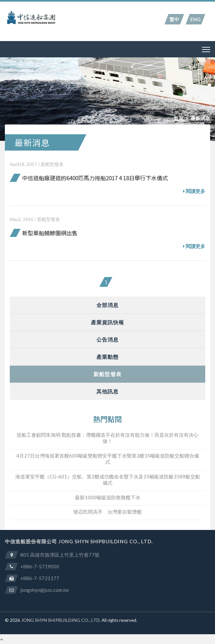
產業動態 (107, 357)
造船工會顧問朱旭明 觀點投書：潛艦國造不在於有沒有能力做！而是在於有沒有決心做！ (107, 438)
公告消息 (107, 339)
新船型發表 (52, 164)
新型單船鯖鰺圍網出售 (50, 233)
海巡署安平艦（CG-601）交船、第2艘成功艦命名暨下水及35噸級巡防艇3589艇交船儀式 (108, 480)
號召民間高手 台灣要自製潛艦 (107, 512)
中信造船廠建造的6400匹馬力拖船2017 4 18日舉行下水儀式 (95, 178)
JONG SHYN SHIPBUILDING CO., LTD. (61, 620)
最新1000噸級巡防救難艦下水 (108, 497)
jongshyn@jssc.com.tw (44, 590)
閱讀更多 (194, 191)
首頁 (179, 118)
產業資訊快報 (108, 322)
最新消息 (200, 118)
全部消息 (107, 305)
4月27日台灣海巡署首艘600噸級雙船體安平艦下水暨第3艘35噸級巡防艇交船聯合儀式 (108, 459)
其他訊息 (107, 391)
